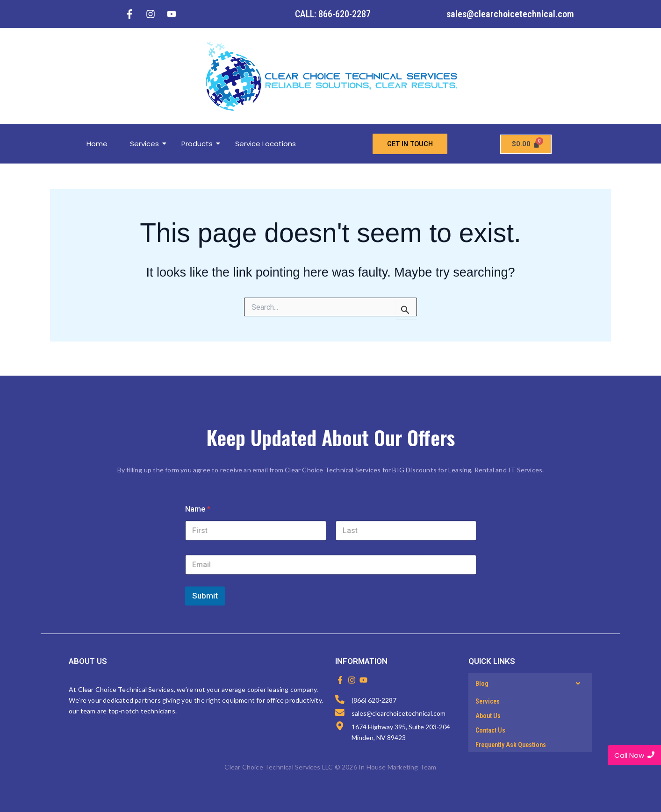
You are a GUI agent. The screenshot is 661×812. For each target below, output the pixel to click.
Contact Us (490, 730)
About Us (488, 716)
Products (201, 144)
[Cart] (526, 144)
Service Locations (266, 144)
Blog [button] (530, 684)
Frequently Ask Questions (511, 745)
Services (148, 144)
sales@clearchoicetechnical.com (510, 14)
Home (97, 144)
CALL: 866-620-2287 (333, 14)
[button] (530, 684)
